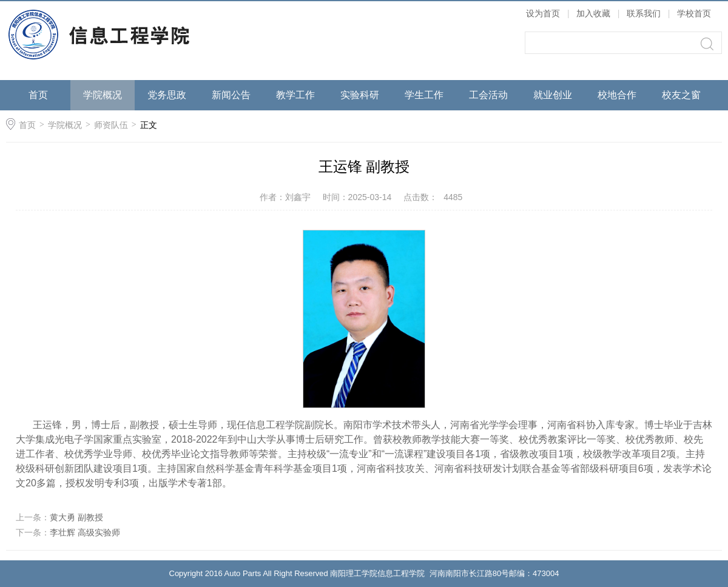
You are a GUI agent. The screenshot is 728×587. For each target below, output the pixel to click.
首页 (38, 95)
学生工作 (424, 95)
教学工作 (295, 95)
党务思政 (167, 95)
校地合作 (617, 95)
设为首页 (543, 13)
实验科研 (360, 95)
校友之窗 (681, 95)
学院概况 (103, 95)
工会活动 (488, 95)
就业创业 (553, 95)
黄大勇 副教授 (76, 517)
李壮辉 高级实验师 (85, 532)
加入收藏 (593, 13)
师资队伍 (111, 125)
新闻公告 (231, 95)
